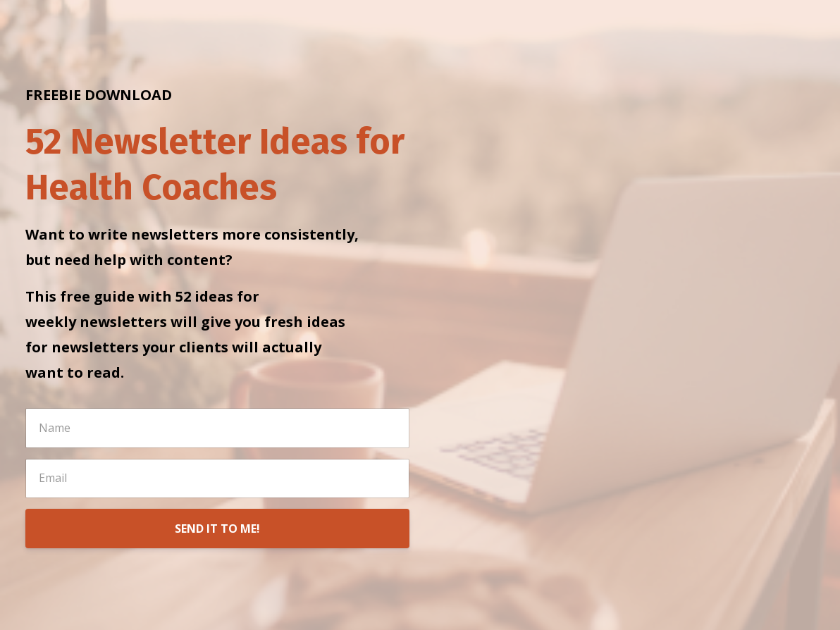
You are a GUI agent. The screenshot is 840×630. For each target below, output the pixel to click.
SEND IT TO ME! (217, 529)
